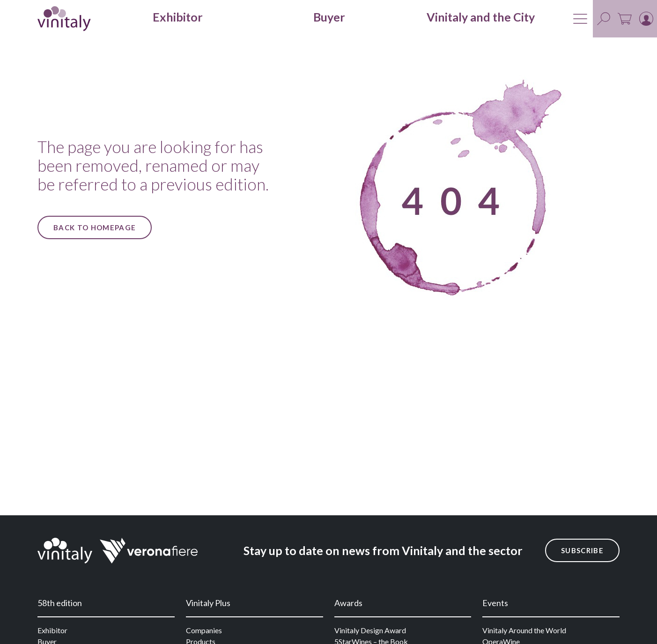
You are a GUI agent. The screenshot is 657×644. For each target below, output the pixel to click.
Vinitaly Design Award (370, 630)
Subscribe (582, 550)
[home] (64, 19)
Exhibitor (52, 630)
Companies (204, 630)
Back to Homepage (95, 227)
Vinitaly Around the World (524, 630)
